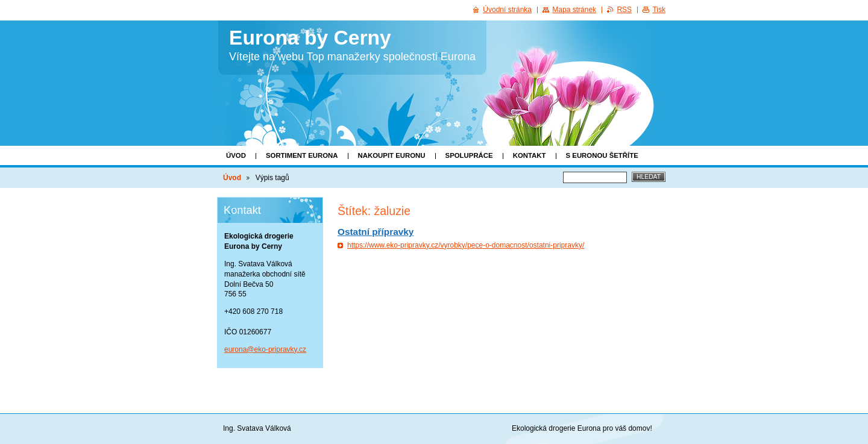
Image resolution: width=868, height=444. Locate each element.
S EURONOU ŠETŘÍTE (602, 155)
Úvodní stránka (507, 10)
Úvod (236, 155)
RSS (624, 10)
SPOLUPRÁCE (469, 155)
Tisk (659, 10)
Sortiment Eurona (302, 155)
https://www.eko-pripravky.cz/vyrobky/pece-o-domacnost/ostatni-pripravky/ (466, 245)
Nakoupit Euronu (392, 155)
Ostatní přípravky (376, 232)
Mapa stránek (574, 10)
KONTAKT (530, 155)
